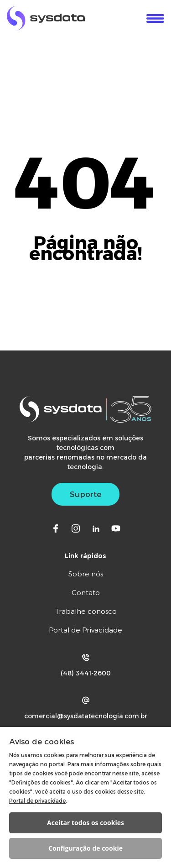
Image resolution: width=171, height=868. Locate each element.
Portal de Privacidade (85, 630)
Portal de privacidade (37, 801)
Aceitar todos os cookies (85, 823)
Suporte (85, 494)
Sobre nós (86, 574)
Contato (86, 593)
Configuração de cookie (85, 848)
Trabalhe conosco (86, 611)
